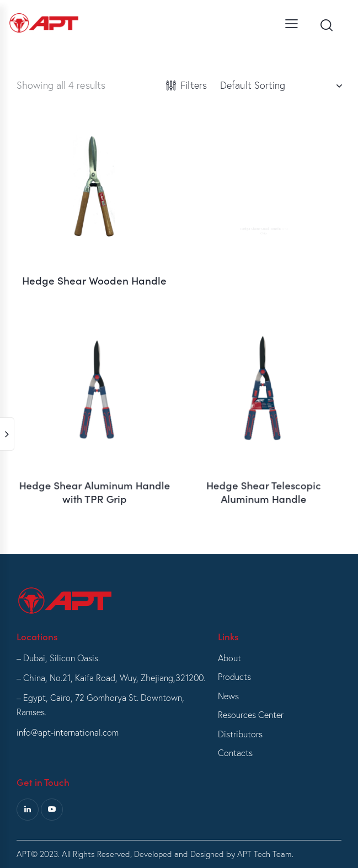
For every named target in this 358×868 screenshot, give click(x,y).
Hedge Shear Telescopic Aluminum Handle (263, 473)
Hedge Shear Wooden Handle (94, 272)
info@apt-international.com (68, 732)
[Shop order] (281, 85)
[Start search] (326, 25)
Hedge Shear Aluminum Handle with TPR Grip (94, 473)
